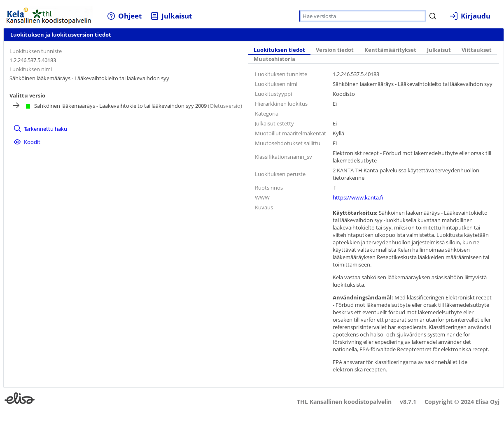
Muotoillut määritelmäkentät (290, 133)
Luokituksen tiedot (279, 50)
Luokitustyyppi (273, 94)
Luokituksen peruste (280, 174)
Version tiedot (335, 50)
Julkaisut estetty (274, 123)
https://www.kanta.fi (358, 197)
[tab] (279, 51)
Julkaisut (439, 50)
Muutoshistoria (274, 59)
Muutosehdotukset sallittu (288, 143)
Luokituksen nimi (31, 69)
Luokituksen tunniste (36, 51)
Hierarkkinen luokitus (281, 104)
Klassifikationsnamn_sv (283, 157)
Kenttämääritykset (390, 50)
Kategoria (267, 114)
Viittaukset (477, 50)
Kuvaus (264, 207)
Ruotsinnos (269, 188)
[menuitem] (125, 16)
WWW (262, 197)
